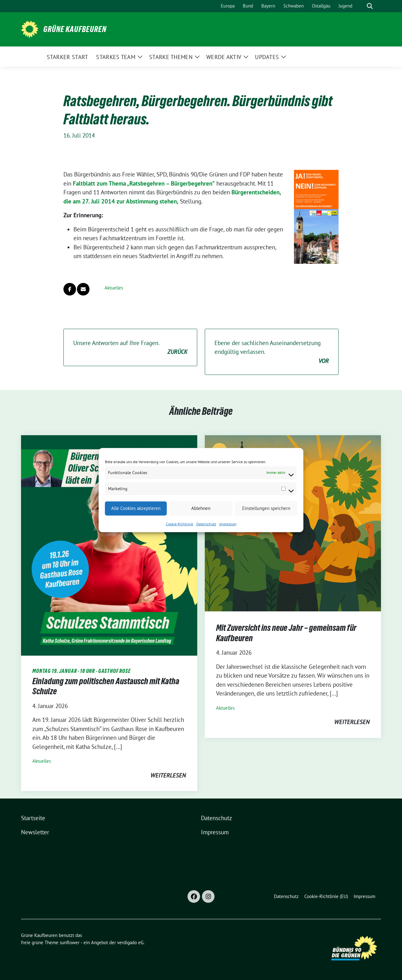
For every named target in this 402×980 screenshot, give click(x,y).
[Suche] (361, 6)
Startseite (33, 818)
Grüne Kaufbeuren (75, 29)
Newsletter (35, 832)
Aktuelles (114, 288)
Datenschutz (206, 524)
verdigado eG (130, 942)
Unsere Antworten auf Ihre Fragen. (130, 348)
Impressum (228, 524)
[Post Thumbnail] (109, 545)
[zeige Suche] (370, 6)
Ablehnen (201, 508)
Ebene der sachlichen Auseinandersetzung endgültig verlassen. (272, 352)
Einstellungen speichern (266, 508)
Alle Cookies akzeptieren (136, 508)
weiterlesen (168, 775)
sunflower (70, 942)
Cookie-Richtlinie (179, 524)
